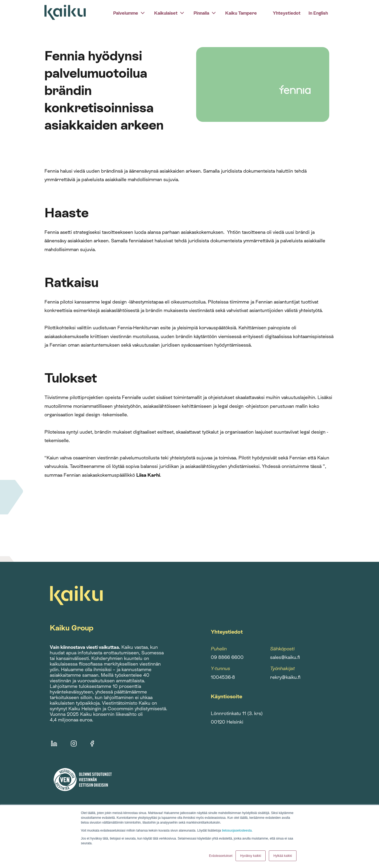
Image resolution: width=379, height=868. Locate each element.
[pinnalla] (214, 12)
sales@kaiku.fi (285, 657)
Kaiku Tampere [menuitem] (241, 13)
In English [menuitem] (318, 13)
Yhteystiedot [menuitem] (287, 13)
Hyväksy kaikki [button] (251, 856)
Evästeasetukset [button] (221, 856)
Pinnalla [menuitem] (201, 13)
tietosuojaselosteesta (237, 830)
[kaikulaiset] (182, 12)
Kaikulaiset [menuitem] (166, 13)
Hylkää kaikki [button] (283, 856)
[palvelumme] (143, 12)
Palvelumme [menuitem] (126, 13)
